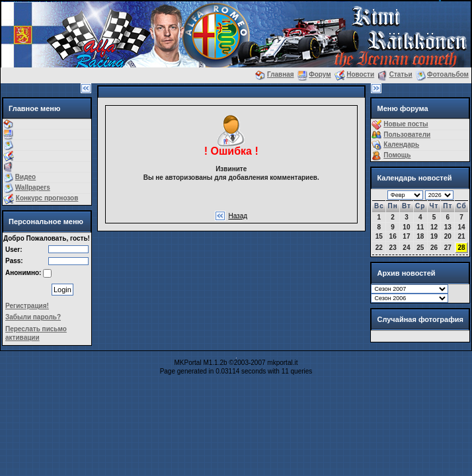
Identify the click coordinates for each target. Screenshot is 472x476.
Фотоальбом (448, 74)
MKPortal (188, 363)
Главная (281, 74)
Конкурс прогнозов (47, 198)
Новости (360, 74)
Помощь (397, 155)
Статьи (401, 74)
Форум (320, 74)
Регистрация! (27, 306)
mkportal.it (282, 363)
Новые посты (406, 124)
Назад (238, 216)
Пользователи (407, 135)
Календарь (401, 144)
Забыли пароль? (33, 317)
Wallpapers (33, 187)
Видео (25, 177)
